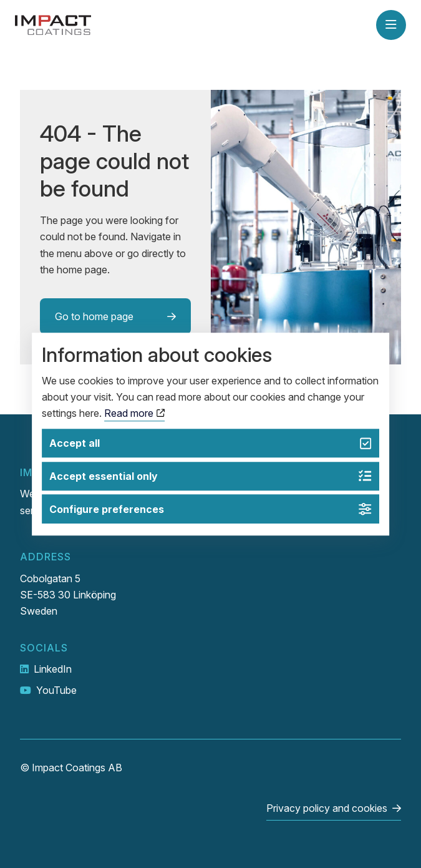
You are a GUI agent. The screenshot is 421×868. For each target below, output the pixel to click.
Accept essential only (210, 476)
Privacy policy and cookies (327, 808)
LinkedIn (53, 669)
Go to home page (94, 316)
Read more (134, 414)
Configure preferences (210, 509)
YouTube (56, 690)
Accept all (210, 443)
